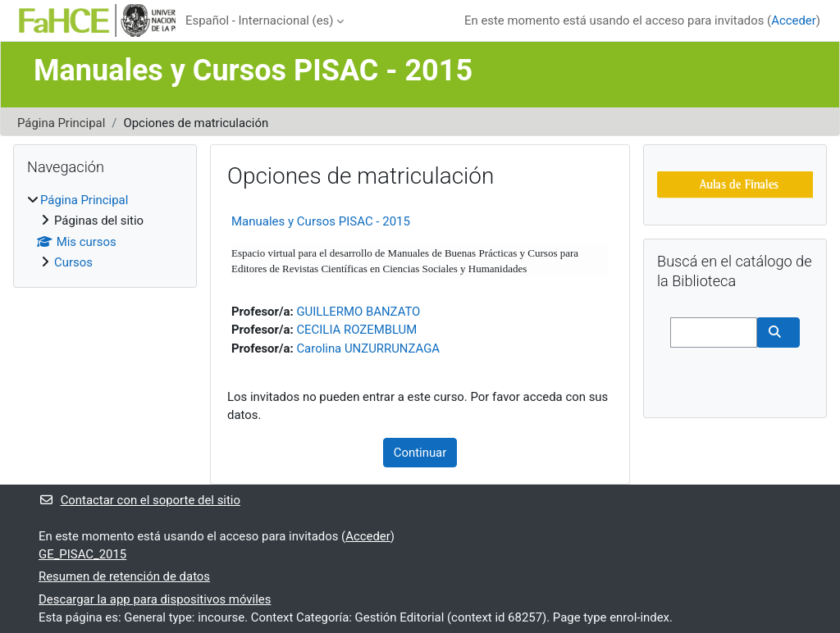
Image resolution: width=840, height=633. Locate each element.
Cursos (73, 262)
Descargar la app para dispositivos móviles (155, 599)
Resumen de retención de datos (124, 576)
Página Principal (61, 123)
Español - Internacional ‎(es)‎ (259, 20)
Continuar (420, 453)
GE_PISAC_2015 (82, 554)
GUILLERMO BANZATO (358, 312)
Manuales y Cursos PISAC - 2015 (321, 221)
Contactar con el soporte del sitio (139, 500)
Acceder (794, 20)
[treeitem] (105, 232)
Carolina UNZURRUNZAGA (368, 348)
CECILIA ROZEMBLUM (356, 330)
